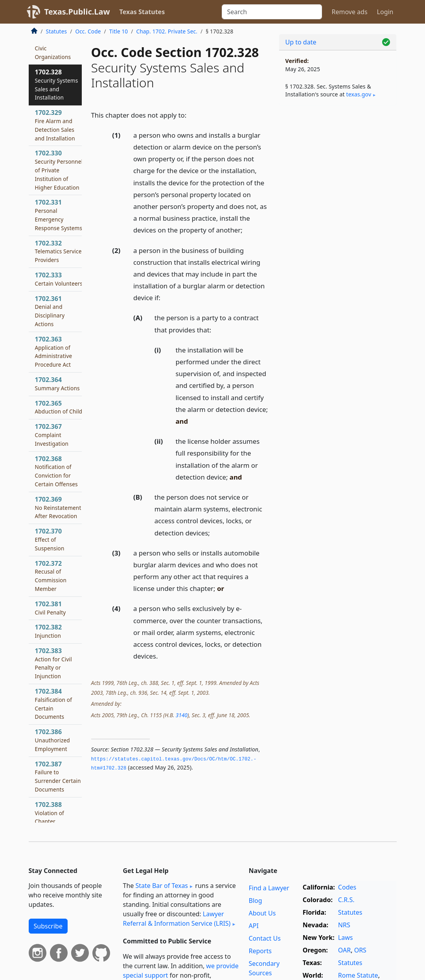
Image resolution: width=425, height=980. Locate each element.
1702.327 (53, 44)
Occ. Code (88, 31)
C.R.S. (346, 900)
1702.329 (55, 125)
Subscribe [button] (48, 926)
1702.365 (59, 407)
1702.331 (59, 215)
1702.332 (58, 251)
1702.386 (52, 740)
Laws (346, 938)
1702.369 (58, 508)
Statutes (57, 31)
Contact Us (264, 938)
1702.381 (51, 608)
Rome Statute (358, 975)
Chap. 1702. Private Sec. (167, 31)
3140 (182, 715)
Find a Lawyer (269, 888)
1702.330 (59, 170)
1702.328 (57, 84)
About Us (262, 913)
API (253, 926)
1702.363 (54, 352)
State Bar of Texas (162, 886)
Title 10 (119, 31)
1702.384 (54, 704)
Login (385, 12)
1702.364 (57, 384)
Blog (255, 901)
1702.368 (56, 471)
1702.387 (58, 776)
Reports (260, 951)
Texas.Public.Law (77, 12)
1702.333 (59, 279)
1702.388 (50, 813)
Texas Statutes (142, 12)
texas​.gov (359, 94)
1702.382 (49, 631)
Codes (347, 887)
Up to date (301, 42)
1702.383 (53, 663)
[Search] (272, 12)
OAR (344, 950)
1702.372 (51, 576)
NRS (344, 925)
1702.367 (52, 435)
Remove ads (349, 12)
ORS (360, 950)
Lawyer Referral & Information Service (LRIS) (177, 919)
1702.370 (50, 539)
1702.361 (50, 311)
